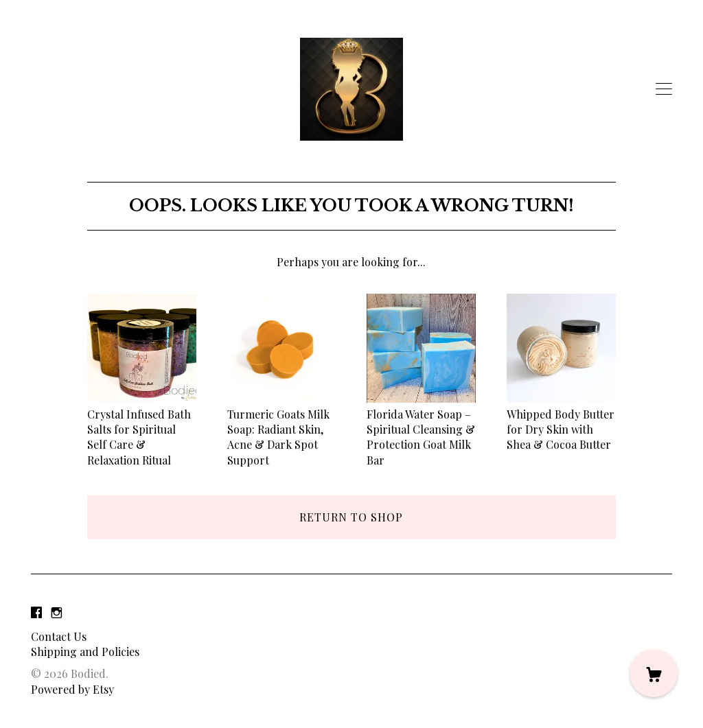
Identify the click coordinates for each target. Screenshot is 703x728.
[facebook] (36, 612)
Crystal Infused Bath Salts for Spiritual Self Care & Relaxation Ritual (142, 429)
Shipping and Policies (85, 651)
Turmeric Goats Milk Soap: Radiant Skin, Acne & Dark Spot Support (282, 429)
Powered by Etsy (72, 689)
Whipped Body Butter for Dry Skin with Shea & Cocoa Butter (561, 421)
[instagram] (57, 612)
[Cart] (654, 673)
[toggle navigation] (664, 89)
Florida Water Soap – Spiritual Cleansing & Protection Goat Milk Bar (421, 429)
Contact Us (59, 636)
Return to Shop (351, 517)
